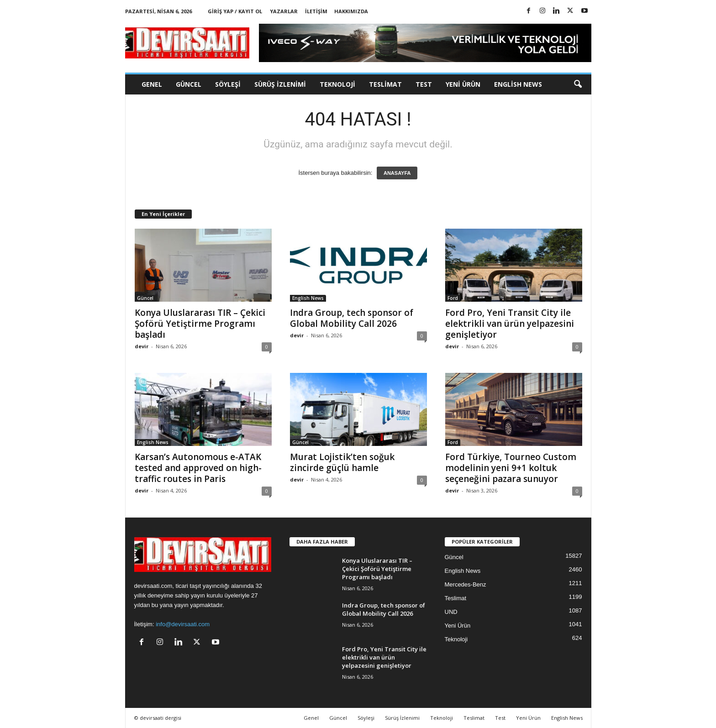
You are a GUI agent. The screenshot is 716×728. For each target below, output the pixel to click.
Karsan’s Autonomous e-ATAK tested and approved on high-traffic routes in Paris (198, 468)
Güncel (189, 84)
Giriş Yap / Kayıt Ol (235, 11)
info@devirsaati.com (183, 624)
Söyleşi (228, 84)
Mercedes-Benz (466, 584)
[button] (578, 84)
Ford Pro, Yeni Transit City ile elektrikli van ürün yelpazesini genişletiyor (510, 324)
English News (518, 84)
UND (451, 612)
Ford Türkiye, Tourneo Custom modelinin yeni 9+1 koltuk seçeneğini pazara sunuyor (511, 468)
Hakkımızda (351, 11)
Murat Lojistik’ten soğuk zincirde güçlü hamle (342, 462)
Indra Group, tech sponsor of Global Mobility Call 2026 (352, 318)
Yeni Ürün (463, 84)
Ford (453, 298)
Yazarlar (284, 11)
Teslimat (385, 84)
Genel (152, 84)
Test (424, 84)
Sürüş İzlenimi (280, 84)
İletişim (316, 11)
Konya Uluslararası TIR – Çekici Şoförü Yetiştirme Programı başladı (200, 324)
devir (142, 346)
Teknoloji (337, 84)
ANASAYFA (397, 173)
